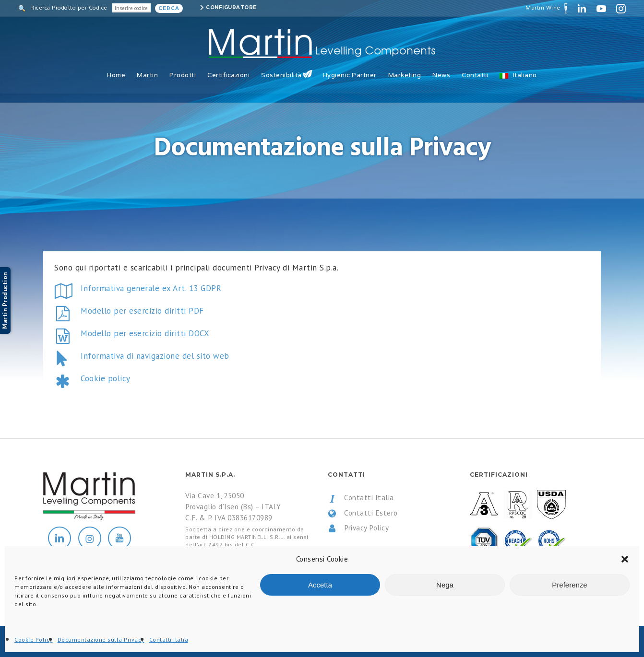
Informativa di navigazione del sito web (155, 356)
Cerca (169, 8)
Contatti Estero (363, 513)
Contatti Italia (361, 498)
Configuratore (231, 7)
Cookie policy (106, 378)
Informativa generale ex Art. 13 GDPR (151, 288)
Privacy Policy (358, 528)
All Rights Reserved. (143, 642)
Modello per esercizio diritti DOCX (145, 333)
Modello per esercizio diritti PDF (142, 311)
